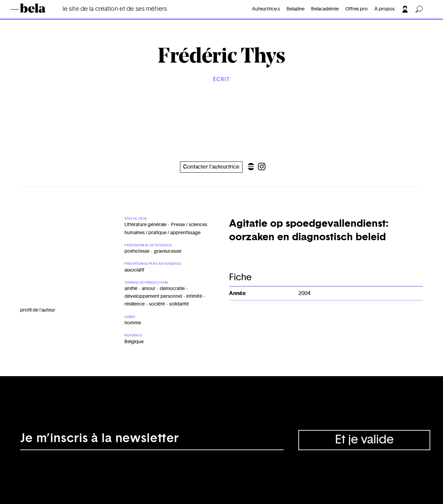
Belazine (296, 9)
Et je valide (364, 440)
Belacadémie (325, 9)
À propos (384, 9)
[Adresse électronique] (152, 440)
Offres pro (357, 9)
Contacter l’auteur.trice (211, 167)
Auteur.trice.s (266, 9)
